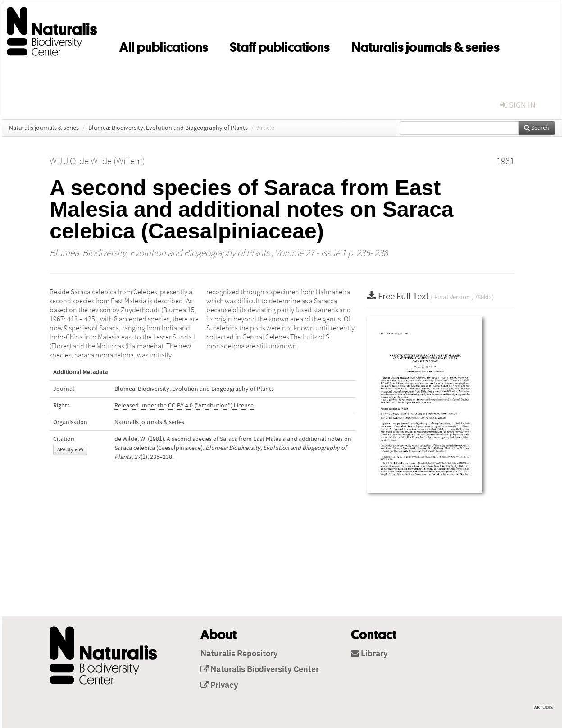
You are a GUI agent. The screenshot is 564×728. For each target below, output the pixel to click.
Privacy (219, 686)
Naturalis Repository (239, 654)
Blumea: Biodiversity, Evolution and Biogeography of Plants (168, 128)
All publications (164, 46)
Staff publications (280, 46)
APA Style (70, 449)
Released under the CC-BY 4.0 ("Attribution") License (184, 406)
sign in (518, 105)
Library (369, 654)
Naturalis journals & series (425, 46)
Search (537, 128)
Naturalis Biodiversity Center (260, 670)
